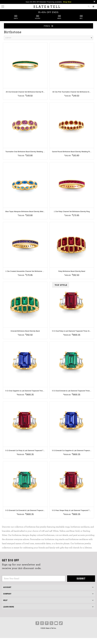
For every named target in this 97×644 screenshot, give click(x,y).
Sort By (49, 38)
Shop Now (67, 2)
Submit (81, 584)
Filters (49, 26)
